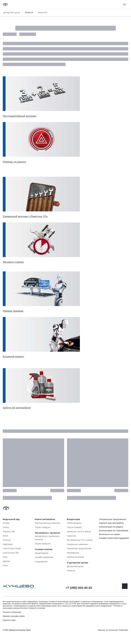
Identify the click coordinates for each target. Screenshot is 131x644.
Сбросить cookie (9, 620)
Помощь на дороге (14, 162)
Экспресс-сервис (13, 262)
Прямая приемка (13, 311)
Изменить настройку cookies (14, 616)
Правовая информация (12, 612)
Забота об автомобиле (17, 408)
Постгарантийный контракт (20, 116)
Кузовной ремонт (13, 357)
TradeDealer (123, 630)
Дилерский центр (12, 13)
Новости (29, 13)
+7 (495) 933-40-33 (79, 588)
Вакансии (43, 13)
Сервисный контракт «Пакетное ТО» (25, 216)
